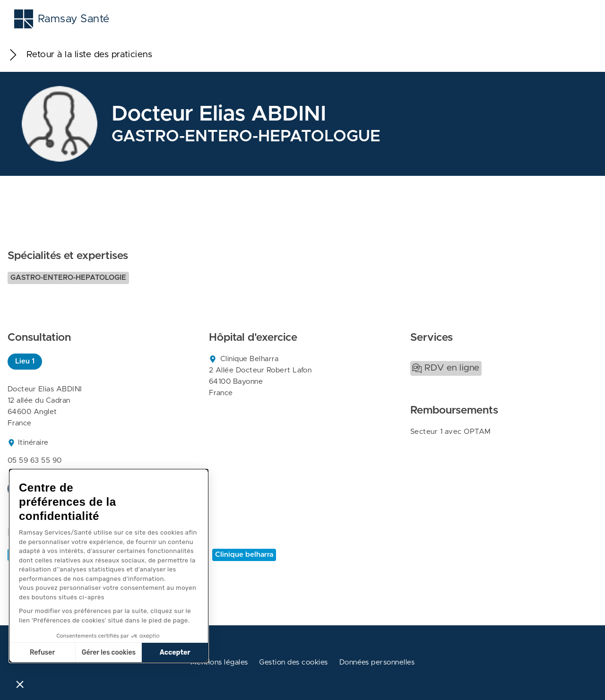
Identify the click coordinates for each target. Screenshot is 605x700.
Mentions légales (219, 662)
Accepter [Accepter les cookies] (175, 652)
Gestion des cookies (293, 662)
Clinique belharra (244, 555)
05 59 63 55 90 (35, 461)
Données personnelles (377, 662)
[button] (20, 684)
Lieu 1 (25, 361)
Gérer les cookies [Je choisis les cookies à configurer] (109, 652)
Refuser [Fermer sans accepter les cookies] (42, 652)
